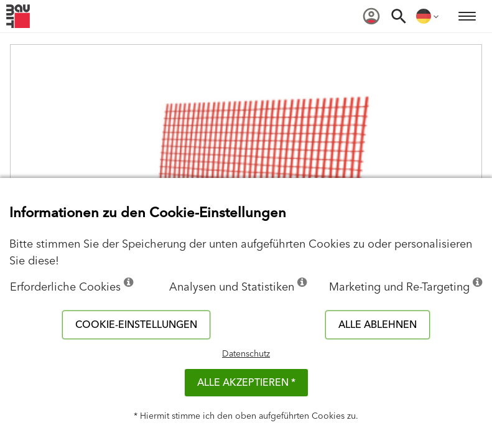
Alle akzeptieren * (246, 383)
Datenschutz (246, 354)
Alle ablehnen (378, 325)
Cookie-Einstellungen (136, 325)
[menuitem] (371, 16)
